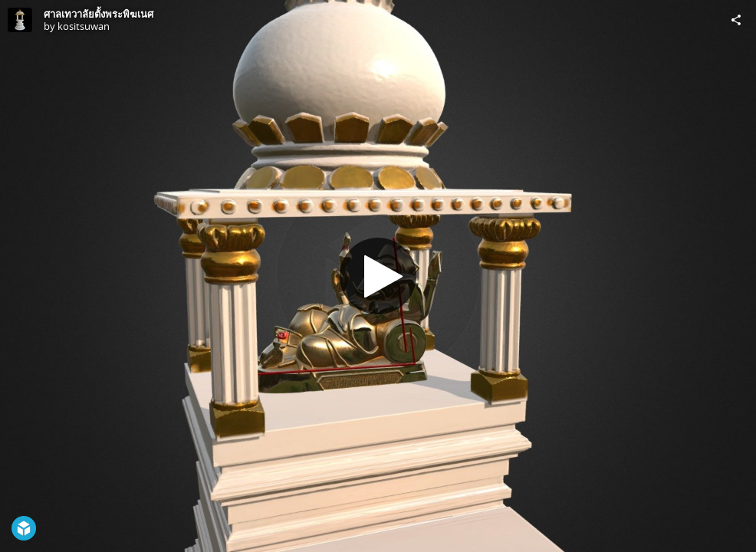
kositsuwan (84, 26)
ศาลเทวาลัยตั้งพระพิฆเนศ (99, 14)
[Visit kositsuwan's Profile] (20, 20)
